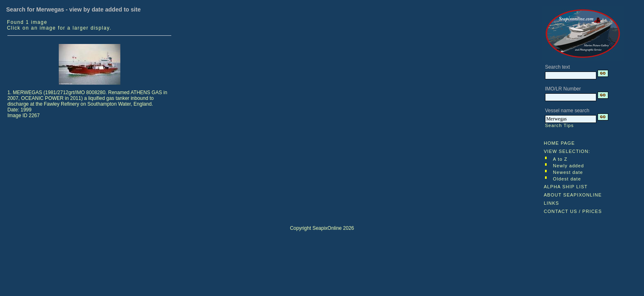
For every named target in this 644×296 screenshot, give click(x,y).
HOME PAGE (559, 143)
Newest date (568, 172)
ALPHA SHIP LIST (566, 187)
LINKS (551, 203)
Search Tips (559, 125)
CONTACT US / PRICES (573, 211)
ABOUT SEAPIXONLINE (573, 195)
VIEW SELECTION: (567, 151)
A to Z (560, 159)
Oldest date (567, 179)
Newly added (568, 166)
